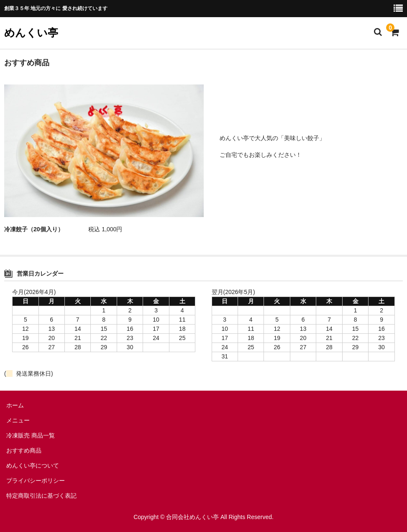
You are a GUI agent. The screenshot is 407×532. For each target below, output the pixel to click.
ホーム (15, 405)
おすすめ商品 (24, 450)
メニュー (18, 420)
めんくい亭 (31, 33)
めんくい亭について (33, 465)
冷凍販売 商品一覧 (31, 435)
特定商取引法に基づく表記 (41, 496)
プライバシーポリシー (36, 481)
